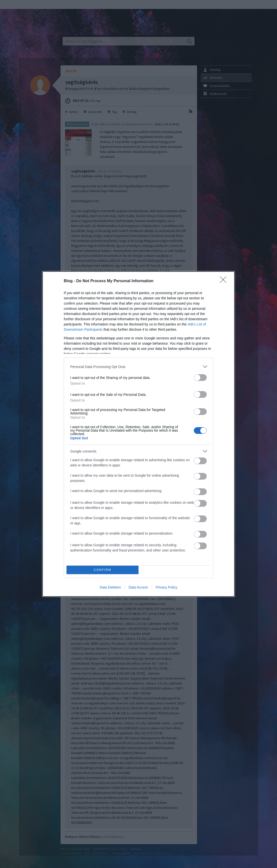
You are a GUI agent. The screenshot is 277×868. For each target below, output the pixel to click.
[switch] (200, 378)
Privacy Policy (167, 587)
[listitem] (138, 367)
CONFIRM (103, 570)
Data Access (138, 587)
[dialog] (138, 434)
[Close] (225, 281)
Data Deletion (110, 587)
